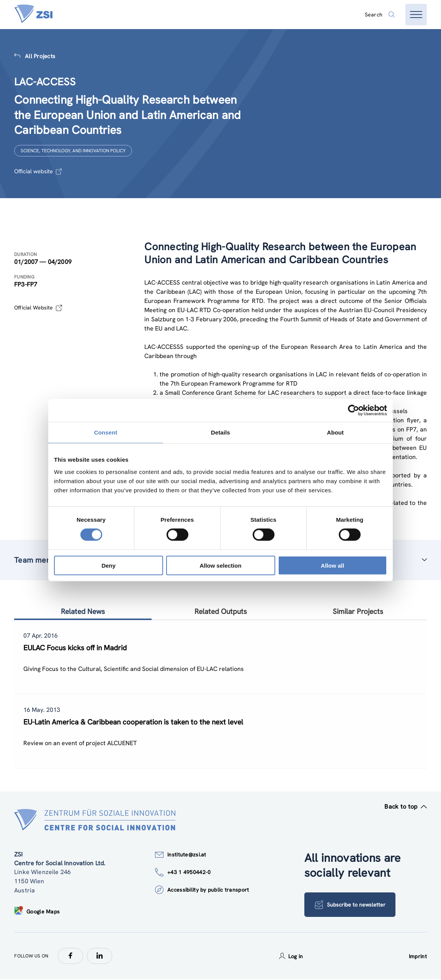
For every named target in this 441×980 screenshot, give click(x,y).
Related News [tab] (83, 611)
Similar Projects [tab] (358, 611)
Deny (109, 565)
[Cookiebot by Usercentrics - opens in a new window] (354, 410)
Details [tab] (220, 432)
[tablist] (220, 694)
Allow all (332, 565)
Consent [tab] (106, 432)
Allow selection (220, 565)
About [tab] (335, 432)
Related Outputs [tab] (221, 611)
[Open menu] (416, 15)
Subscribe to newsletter (350, 905)
